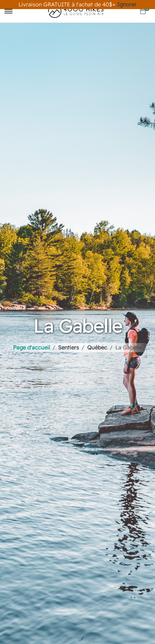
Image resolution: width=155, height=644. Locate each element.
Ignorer (127, 4)
